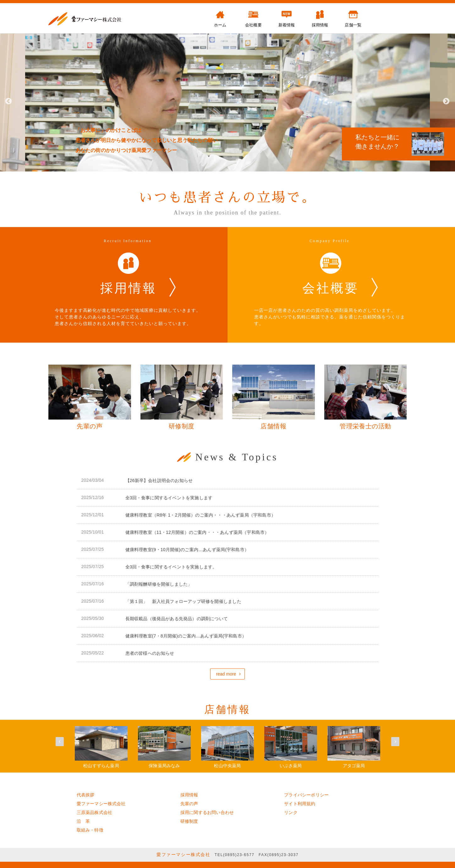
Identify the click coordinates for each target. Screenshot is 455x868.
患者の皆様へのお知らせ (150, 653)
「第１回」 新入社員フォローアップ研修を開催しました (183, 601)
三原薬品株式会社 (95, 812)
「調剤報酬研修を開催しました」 (159, 584)
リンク (291, 812)
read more (226, 674)
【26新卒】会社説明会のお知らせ (159, 480)
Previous (8, 101)
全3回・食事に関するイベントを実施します (169, 498)
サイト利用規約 (300, 804)
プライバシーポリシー (306, 795)
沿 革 (83, 821)
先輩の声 (189, 804)
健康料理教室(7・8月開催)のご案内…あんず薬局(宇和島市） (186, 636)
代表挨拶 (86, 795)
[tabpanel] (227, 101)
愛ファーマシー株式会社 (101, 804)
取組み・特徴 (90, 830)
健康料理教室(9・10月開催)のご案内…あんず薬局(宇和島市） (187, 550)
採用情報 (189, 795)
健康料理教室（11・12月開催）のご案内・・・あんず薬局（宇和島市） (197, 532)
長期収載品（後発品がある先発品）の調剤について (177, 619)
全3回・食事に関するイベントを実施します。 (171, 567)
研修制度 (189, 821)
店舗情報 (227, 709)
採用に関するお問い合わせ (207, 812)
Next (446, 101)
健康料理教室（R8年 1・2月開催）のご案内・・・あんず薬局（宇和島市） (201, 515)
